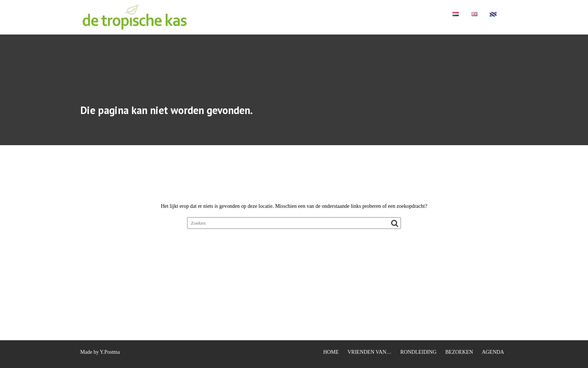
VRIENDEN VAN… (370, 352)
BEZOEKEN (459, 352)
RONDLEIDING (418, 352)
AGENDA (493, 352)
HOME (331, 352)
